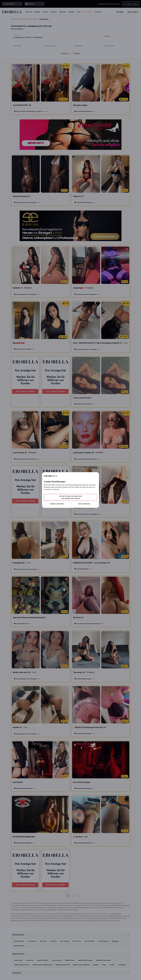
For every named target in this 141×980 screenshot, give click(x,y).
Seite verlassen (84, 504)
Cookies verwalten (57, 504)
